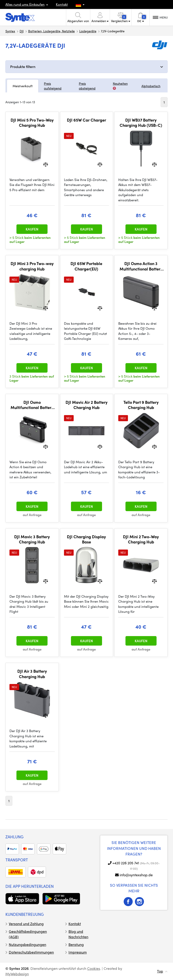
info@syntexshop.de (136, 875)
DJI (22, 31)
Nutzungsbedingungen (27, 944)
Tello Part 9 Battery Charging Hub (141, 405)
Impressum (78, 952)
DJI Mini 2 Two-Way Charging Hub (141, 539)
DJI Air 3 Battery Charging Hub (32, 674)
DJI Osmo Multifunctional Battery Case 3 (32, 405)
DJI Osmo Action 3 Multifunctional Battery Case (141, 266)
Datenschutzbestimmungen (31, 952)
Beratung (76, 944)
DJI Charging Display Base (86, 539)
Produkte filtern (23, 67)
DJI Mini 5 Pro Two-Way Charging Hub (32, 123)
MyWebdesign (17, 974)
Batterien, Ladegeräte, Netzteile (51, 31)
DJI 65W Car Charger (86, 120)
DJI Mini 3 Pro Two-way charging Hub (32, 266)
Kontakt (62, 4)
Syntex (10, 31)
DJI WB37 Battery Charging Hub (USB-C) (141, 123)
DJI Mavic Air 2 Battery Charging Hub (86, 405)
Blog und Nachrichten (78, 934)
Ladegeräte (88, 31)
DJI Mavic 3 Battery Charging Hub (32, 539)
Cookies (94, 968)
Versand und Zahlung (26, 924)
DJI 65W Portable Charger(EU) (86, 266)
